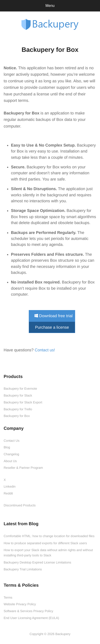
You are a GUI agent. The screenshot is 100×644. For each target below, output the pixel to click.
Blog (7, 447)
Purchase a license (52, 327)
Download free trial (54, 316)
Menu (50, 6)
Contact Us (12, 441)
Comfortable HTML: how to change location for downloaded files (49, 536)
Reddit (8, 493)
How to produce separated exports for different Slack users (45, 543)
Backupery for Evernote (20, 389)
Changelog (11, 454)
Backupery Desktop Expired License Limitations (37, 562)
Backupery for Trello (18, 409)
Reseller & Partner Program (23, 468)
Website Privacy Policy (20, 604)
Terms (8, 597)
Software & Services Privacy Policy (28, 611)
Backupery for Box (17, 416)
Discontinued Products (20, 505)
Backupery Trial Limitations (23, 569)
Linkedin (10, 486)
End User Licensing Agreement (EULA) (31, 618)
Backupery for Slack (18, 395)
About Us (10, 461)
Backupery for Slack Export (23, 402)
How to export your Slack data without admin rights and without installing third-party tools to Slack (48, 553)
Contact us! (45, 350)
